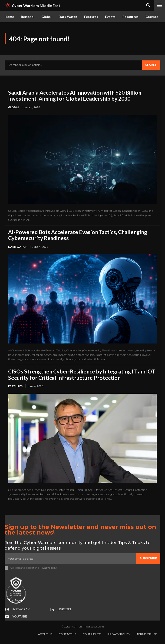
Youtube (20, 616)
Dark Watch (18, 247)
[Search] (151, 65)
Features (15, 386)
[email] (70, 558)
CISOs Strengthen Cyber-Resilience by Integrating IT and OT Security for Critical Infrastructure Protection (82, 374)
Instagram (21, 609)
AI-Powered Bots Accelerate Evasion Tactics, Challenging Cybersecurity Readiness (78, 235)
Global (14, 107)
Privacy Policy (48, 568)
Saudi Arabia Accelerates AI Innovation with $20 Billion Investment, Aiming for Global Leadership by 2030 (75, 96)
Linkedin (64, 609)
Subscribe (148, 558)
